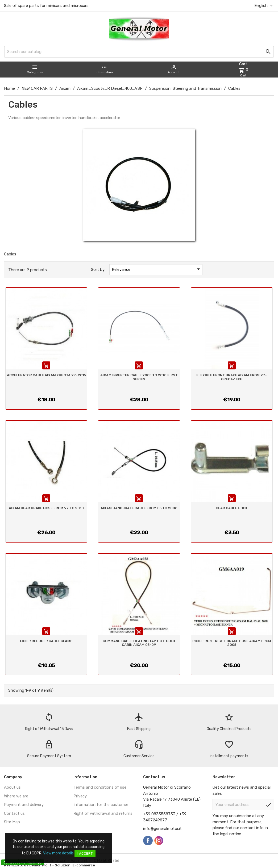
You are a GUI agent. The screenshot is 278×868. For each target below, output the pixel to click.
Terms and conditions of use (100, 787)
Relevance (157, 269)
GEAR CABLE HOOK (232, 508)
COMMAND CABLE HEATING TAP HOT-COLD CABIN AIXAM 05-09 (139, 643)
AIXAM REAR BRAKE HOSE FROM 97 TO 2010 (46, 508)
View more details (58, 853)
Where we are (16, 796)
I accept (85, 853)
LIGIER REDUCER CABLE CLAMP (46, 641)
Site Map (12, 822)
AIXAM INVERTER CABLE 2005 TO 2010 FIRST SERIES (139, 377)
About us (12, 787)
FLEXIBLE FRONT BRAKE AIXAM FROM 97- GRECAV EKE (232, 377)
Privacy (80, 796)
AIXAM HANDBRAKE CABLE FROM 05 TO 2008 (139, 508)
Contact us (14, 813)
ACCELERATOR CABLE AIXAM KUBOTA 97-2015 (46, 375)
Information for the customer (101, 805)
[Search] (139, 52)
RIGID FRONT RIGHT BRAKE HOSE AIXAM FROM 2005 (232, 643)
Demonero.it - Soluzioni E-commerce (62, 865)
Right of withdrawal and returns (103, 813)
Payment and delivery (24, 805)
